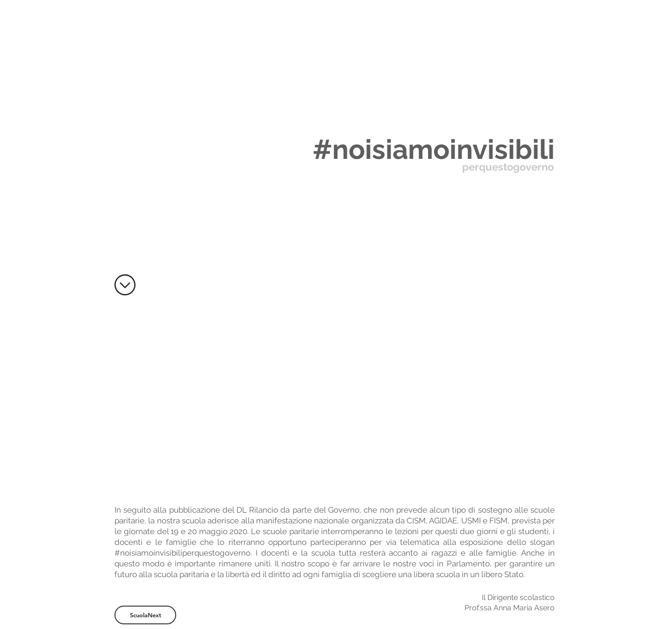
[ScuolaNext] (145, 615)
